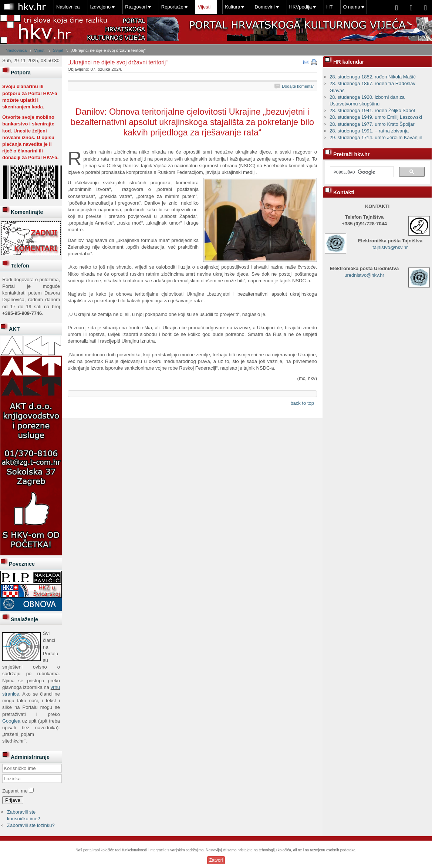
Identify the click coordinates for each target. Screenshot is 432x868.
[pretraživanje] (361, 172)
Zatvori (216, 860)
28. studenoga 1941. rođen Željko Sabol (372, 110)
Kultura (232, 7)
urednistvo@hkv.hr (364, 275)
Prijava (13, 800)
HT (329, 7)
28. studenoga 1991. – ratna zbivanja (369, 131)
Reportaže (172, 7)
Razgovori (136, 7)
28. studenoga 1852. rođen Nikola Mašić (373, 77)
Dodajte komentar (298, 86)
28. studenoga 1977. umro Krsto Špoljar (372, 124)
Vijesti (204, 7)
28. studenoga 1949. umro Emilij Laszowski (376, 117)
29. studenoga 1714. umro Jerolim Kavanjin (376, 137)
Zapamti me (15, 791)
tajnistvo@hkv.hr (390, 247)
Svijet (58, 50)
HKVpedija (301, 7)
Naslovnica (68, 7)
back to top (302, 403)
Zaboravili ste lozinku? (31, 825)
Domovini (264, 7)
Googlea (11, 721)
